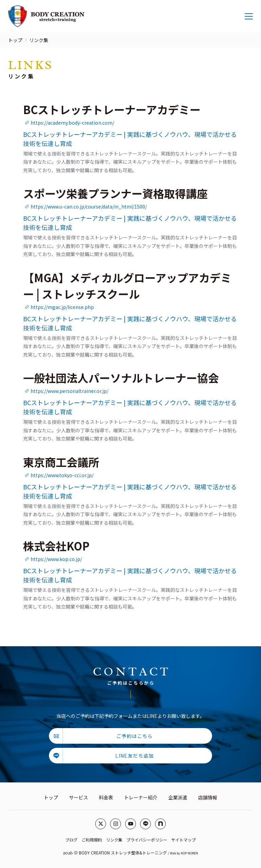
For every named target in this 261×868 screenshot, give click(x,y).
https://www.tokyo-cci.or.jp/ (59, 475)
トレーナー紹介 (141, 797)
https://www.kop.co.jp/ (53, 559)
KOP (184, 853)
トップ (15, 40)
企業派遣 (178, 797)
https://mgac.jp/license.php (59, 307)
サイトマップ (184, 840)
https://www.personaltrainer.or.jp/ (66, 391)
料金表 (106, 797)
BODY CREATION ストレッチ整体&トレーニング (123, 853)
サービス (79, 797)
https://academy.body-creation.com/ (69, 123)
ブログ (71, 840)
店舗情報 (208, 797)
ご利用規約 (92, 840)
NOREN (193, 853)
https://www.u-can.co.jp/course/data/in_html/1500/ (86, 206)
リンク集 (114, 840)
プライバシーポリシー (147, 840)
